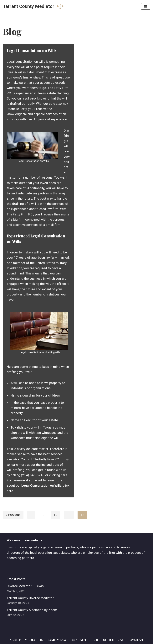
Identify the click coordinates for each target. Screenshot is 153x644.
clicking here (58, 475)
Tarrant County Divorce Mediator (30, 598)
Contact (79, 640)
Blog (95, 640)
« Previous (13, 515)
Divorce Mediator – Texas (25, 586)
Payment (136, 640)
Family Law (57, 640)
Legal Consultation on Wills (32, 50)
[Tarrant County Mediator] (33, 6)
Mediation (34, 640)
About (15, 640)
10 (55, 515)
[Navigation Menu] (146, 6)
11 (69, 515)
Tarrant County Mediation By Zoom (32, 610)
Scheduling (114, 640)
